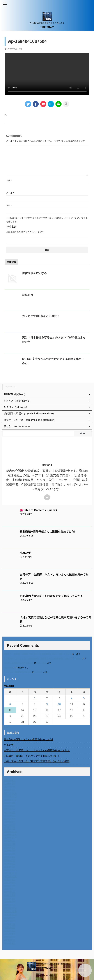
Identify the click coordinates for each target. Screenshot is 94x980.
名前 (9, 180)
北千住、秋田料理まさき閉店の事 (19, 663)
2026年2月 (10, 787)
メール (10, 193)
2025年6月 (10, 812)
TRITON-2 (47, 27)
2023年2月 (10, 902)
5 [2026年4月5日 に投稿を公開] (84, 698)
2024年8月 (10, 844)
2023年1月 (10, 905)
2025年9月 (10, 803)
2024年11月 (10, 835)
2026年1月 (10, 790)
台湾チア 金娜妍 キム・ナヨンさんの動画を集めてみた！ (37, 750)
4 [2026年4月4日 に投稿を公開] (72, 698)
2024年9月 (10, 841)
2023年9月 (10, 880)
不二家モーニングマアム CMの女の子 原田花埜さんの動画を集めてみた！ (38, 658)
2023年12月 (10, 870)
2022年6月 (10, 927)
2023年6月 (10, 889)
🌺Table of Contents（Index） (39, 510)
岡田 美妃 (42, 663)
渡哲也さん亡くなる (34, 273)
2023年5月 (10, 892)
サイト (9, 205)
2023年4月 (10, 896)
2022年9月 (10, 918)
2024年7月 (10, 848)
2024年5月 (10, 854)
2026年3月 (10, 784)
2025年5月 (10, 816)
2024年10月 (10, 838)
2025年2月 (10, 825)
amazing (28, 295)
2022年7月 (10, 924)
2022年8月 (10, 921)
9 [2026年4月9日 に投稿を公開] (47, 704)
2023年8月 (10, 883)
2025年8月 (10, 806)
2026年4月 (10, 781)
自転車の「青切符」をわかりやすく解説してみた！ (51, 596)
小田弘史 (39, 672)
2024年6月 (10, 851)
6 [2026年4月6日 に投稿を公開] (10, 704)
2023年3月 (10, 899)
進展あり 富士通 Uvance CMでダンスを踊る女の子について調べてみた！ (38, 654)
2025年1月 (10, 828)
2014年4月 (10, 943)
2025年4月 (10, 819)
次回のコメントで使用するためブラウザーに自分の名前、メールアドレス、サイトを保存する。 (47, 220)
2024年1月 (10, 867)
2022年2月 (10, 940)
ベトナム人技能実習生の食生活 (18, 672)
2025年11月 (10, 796)
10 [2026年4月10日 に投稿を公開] (59, 704)
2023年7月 (10, 886)
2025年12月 (10, 793)
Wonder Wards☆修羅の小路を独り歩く (52, 964)
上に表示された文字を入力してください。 (26, 232)
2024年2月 (10, 864)
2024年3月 (10, 860)
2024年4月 (10, 857)
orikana (78, 658)
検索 (83, 433)
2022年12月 (10, 908)
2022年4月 (10, 934)
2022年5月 (10, 931)
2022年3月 (10, 937)
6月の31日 (8, 668)
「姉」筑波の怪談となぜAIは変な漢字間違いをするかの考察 (37, 761)
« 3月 (7, 727)
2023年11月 (10, 873)
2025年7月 (10, 809)
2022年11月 (10, 911)
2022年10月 (10, 915)
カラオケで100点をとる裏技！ (41, 316)
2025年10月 (10, 800)
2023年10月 (10, 876)
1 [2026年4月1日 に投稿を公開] (35, 698)
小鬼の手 (25, 553)
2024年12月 (10, 832)
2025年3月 (10, 822)
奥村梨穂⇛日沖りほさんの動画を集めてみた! (47, 532)
